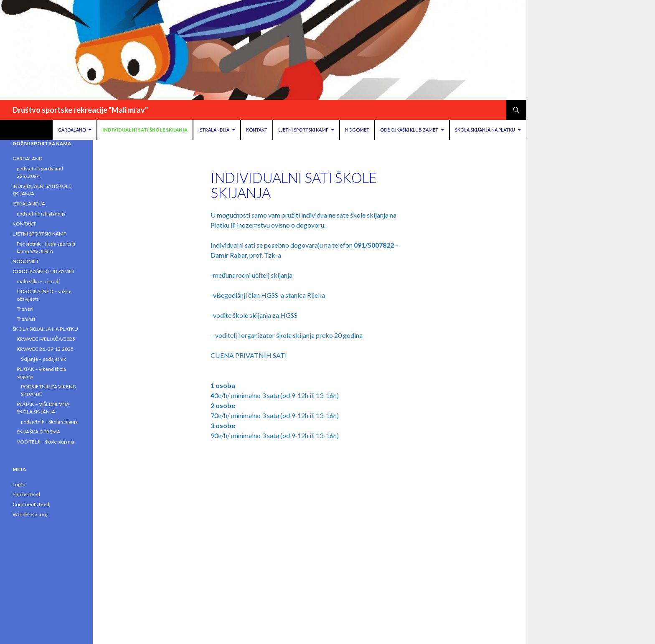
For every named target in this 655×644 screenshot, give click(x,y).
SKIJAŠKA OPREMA (38, 432)
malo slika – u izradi (38, 281)
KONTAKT (257, 130)
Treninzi (26, 319)
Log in (19, 484)
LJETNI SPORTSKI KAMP (303, 130)
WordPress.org (30, 514)
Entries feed (26, 494)
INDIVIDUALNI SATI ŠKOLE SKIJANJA (145, 130)
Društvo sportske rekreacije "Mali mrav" (80, 110)
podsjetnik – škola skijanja (49, 422)
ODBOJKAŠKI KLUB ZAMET (409, 130)
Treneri (25, 309)
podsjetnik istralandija (41, 214)
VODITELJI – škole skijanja (46, 442)
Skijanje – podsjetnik (43, 359)
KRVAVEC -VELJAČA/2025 (46, 339)
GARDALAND (72, 130)
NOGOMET (357, 130)
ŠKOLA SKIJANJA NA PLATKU (485, 130)
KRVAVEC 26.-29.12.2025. (46, 349)
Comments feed (31, 504)
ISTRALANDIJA (214, 130)
